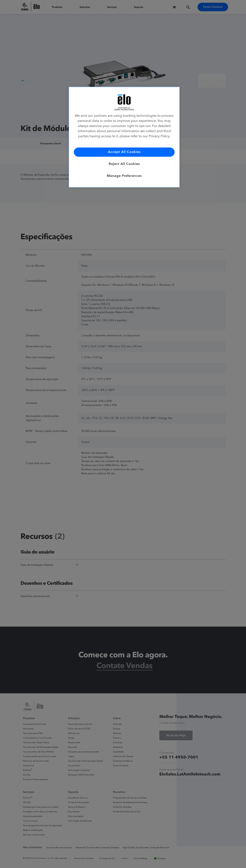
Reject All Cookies (124, 164)
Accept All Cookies (124, 152)
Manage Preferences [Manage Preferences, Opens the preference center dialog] (124, 176)
